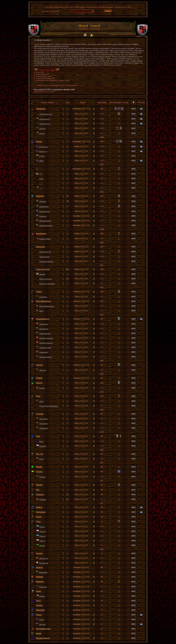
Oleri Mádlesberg (47, 306)
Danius (39, 141)
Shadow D (44, 324)
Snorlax (39, 553)
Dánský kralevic (43, 638)
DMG (41, 161)
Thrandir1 (44, 419)
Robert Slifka (45, 239)
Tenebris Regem (46, 262)
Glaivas (39, 567)
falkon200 (40, 610)
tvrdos (42, 134)
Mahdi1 (39, 467)
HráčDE (43, 500)
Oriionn (39, 472)
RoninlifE (43, 573)
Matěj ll (39, 507)
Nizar (38, 396)
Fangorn (43, 216)
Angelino (43, 297)
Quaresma (40, 247)
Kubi (41, 179)
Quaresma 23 (45, 252)
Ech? (42, 459)
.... (40, 188)
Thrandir (40, 414)
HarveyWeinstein (43, 629)
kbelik (39, 633)
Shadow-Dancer (46, 343)
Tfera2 (42, 527)
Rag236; (43, 446)
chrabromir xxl (46, 114)
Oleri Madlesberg (43, 301)
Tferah (42, 546)
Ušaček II (40, 495)
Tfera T (42, 541)
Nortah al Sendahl (47, 284)
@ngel (39, 292)
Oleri (41, 311)
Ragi (38, 436)
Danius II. (43, 152)
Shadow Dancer (46, 338)
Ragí (41, 442)
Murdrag (43, 587)
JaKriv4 (39, 365)
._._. (41, 184)
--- (37, 169)
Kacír (42, 620)
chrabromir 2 (45, 124)
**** (41, 174)
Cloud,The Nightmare (49, 406)
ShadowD (44, 352)
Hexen (39, 615)
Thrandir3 (44, 428)
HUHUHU (40, 196)
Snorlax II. (44, 558)
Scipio (39, 517)
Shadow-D (44, 329)
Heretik (42, 624)
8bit (38, 490)
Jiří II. (38, 601)
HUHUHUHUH (45, 221)
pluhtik (42, 274)
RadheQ (40, 577)
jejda (41, 401)
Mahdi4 (39, 485)
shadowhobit (45, 334)
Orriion (42, 477)
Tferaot (42, 536)
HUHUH (43, 202)
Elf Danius (44, 147)
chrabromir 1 (45, 119)
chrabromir (41, 109)
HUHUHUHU (45, 212)
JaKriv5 (43, 370)
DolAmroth (41, 512)
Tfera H (42, 532)
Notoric (39, 383)
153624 (39, 378)
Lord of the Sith (43, 269)
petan (38, 591)
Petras (42, 596)
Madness (40, 582)
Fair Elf (42, 129)
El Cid (42, 156)
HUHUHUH (44, 207)
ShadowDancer (43, 319)
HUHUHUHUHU (46, 226)
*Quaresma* (45, 257)
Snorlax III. (44, 563)
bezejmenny (41, 234)
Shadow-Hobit (46, 357)
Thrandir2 (44, 424)
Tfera (38, 522)
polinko (39, 605)
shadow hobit (45, 348)
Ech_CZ (39, 454)
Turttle (42, 388)
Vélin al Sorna (45, 279)
